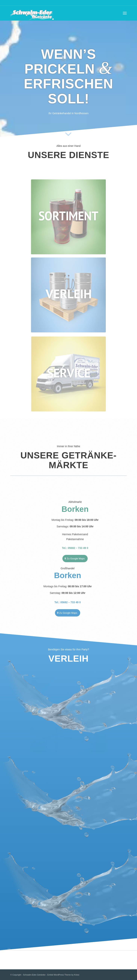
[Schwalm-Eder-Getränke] (57, 13)
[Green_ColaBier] (68, 213)
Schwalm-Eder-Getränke (34, 975)
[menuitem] (125, 13)
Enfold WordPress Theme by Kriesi (63, 975)
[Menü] (125, 13)
